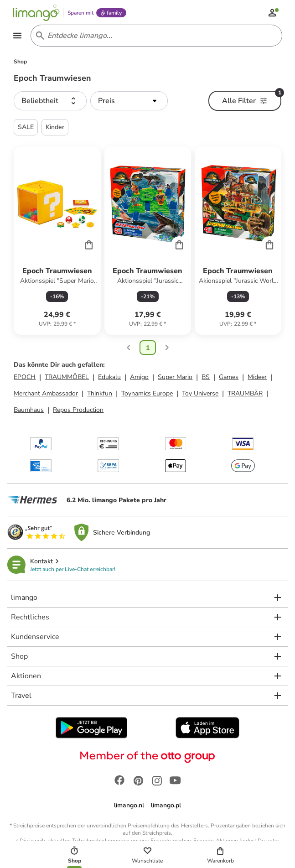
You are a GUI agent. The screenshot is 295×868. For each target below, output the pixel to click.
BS (206, 378)
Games (229, 378)
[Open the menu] (18, 36)
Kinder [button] (55, 128)
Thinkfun (100, 395)
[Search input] (155, 36)
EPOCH (25, 378)
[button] (50, 102)
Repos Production (78, 411)
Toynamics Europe (147, 395)
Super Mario (175, 378)
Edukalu (109, 378)
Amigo (139, 378)
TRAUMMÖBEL (67, 378)
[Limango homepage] (37, 13)
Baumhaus (29, 411)
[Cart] (89, 245)
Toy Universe (200, 395)
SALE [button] (26, 128)
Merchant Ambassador (46, 395)
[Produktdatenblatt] (57, 242)
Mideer (257, 378)
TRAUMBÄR (245, 395)
